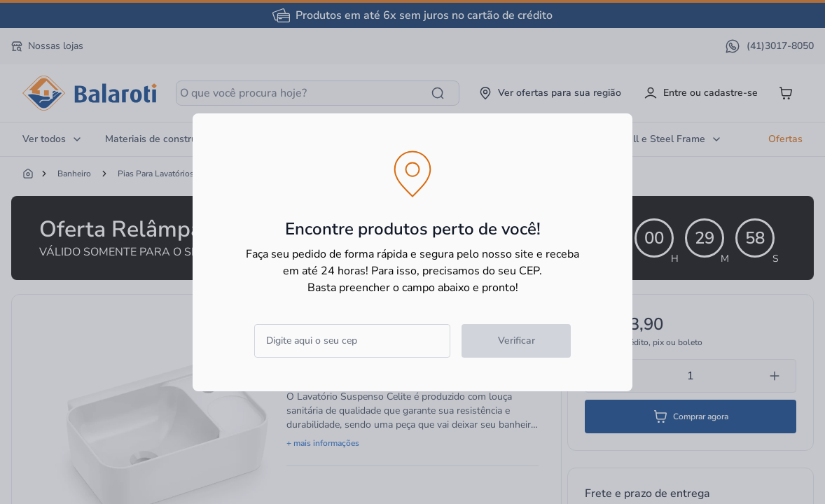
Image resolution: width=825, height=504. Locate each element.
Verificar (517, 341)
